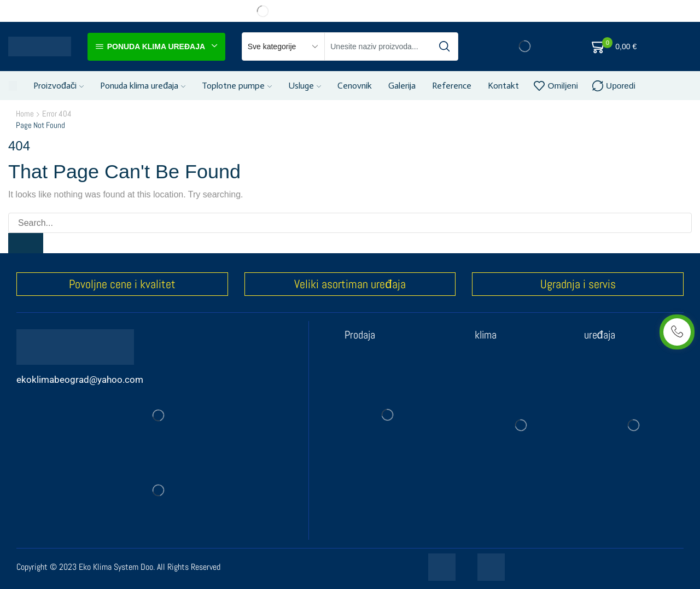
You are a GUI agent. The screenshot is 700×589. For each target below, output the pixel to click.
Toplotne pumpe (237, 86)
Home (25, 113)
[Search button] (444, 46)
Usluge (305, 86)
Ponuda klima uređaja (143, 86)
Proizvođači (59, 86)
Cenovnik (355, 86)
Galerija (402, 86)
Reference (452, 86)
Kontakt (503, 86)
